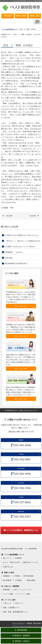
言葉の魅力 (9, 258)
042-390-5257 (22, 517)
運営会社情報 (37, 623)
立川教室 (22, 497)
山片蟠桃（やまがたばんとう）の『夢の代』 (20, 247)
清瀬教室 (21, 440)
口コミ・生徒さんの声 (11, 562)
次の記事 (35, 216)
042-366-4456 (22, 474)
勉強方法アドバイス (31, 562)
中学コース (19, 603)
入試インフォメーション (22, 590)
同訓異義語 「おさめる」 (14, 252)
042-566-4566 (22, 488)
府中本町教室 (21, 469)
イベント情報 (8, 594)
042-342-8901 (22, 459)
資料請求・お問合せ (35, 16)
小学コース (7, 603)
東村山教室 (21, 511)
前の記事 (7, 216)
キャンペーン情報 (23, 594)
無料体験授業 (8, 16)
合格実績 (18, 558)
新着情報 (6, 590)
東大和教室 (21, 483)
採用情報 (29, 623)
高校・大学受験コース (11, 608)
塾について (7, 558)
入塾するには (8, 567)
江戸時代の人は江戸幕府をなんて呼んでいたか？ (22, 235)
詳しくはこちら (21, 306)
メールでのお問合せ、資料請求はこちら (21, 530)
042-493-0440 (22, 445)
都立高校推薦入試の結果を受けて (17, 263)
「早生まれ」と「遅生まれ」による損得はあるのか (23, 241)
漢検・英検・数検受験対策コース (15, 612)
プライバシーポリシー (19, 623)
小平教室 (21, 454)
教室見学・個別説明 (21, 16)
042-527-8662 (22, 502)
